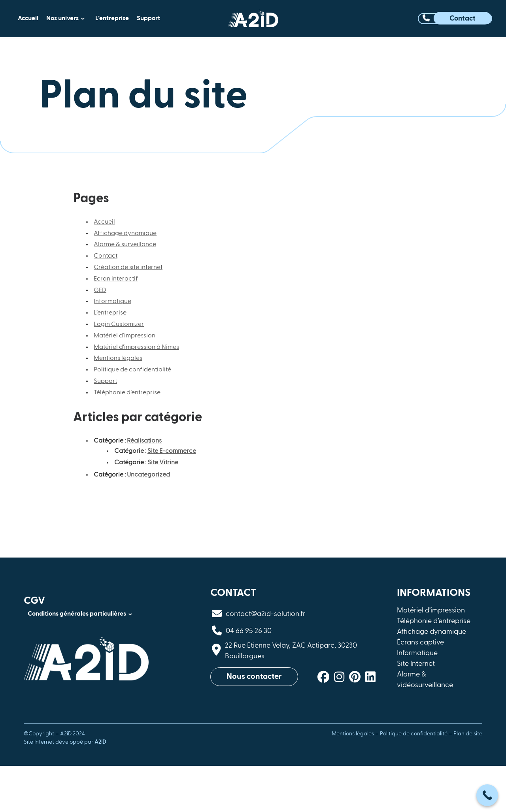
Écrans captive (420, 642)
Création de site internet (128, 268)
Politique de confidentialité (132, 370)
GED (100, 290)
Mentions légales (118, 358)
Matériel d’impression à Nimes (136, 347)
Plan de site (468, 734)
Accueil (104, 222)
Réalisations (144, 441)
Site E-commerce (172, 451)
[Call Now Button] (487, 795)
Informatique (112, 301)
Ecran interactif (116, 279)
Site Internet (416, 664)
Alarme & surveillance (125, 245)
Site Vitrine (163, 463)
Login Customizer (119, 324)
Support (105, 381)
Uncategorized (148, 475)
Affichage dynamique (125, 234)
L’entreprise (110, 313)
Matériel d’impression (125, 336)
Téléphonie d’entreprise (127, 393)
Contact (106, 256)
